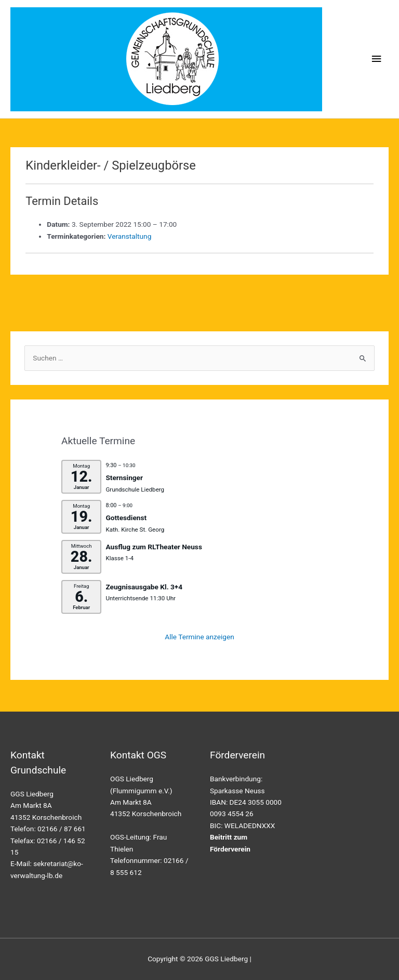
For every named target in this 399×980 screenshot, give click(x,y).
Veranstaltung (130, 236)
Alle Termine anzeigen (199, 637)
